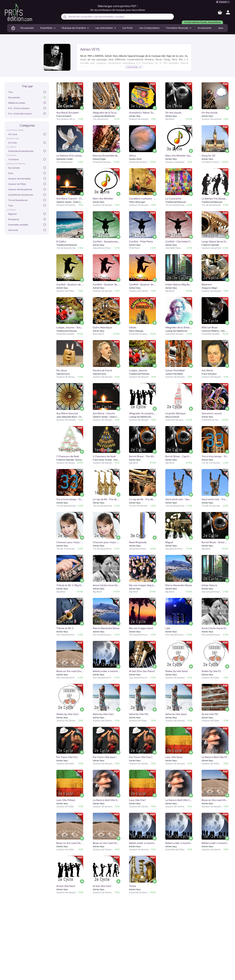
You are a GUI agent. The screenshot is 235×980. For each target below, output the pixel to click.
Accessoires (205, 28)
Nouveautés (27, 28)
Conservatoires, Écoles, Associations (202, 22)
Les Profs (128, 28)
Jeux (221, 28)
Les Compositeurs (149, 28)
